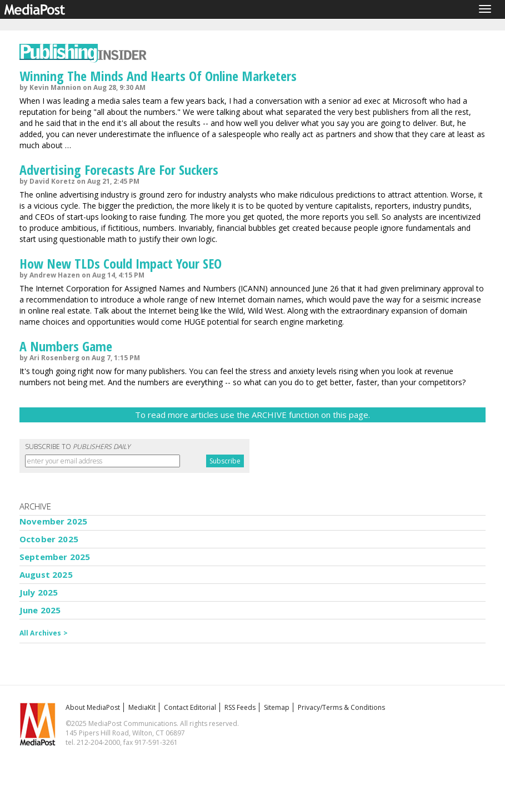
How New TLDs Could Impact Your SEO (121, 263)
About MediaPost (93, 707)
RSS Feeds (240, 707)
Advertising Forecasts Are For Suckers (119, 170)
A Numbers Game (66, 346)
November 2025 (53, 521)
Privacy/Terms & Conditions (341, 707)
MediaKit (142, 707)
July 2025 (39, 592)
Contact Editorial (190, 707)
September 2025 (55, 557)
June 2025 (40, 610)
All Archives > (44, 633)
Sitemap (277, 707)
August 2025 (46, 574)
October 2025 (49, 539)
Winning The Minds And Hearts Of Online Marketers (158, 76)
